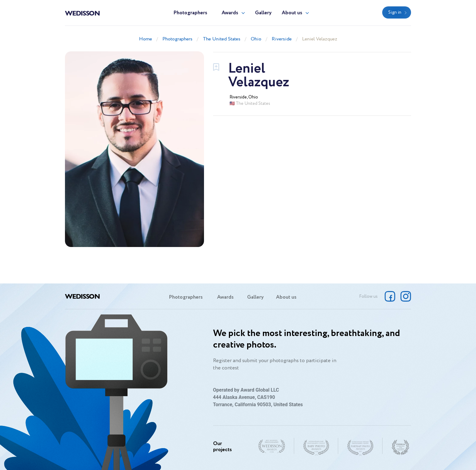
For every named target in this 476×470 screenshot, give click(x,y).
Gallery (263, 13)
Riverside (282, 39)
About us (292, 13)
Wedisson (82, 13)
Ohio (256, 39)
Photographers (190, 13)
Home (146, 39)
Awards (230, 13)
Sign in (395, 12)
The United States (222, 39)
